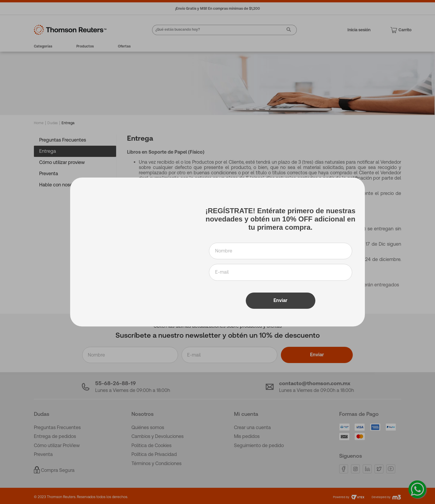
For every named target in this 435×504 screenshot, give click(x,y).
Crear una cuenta (252, 427)
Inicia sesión (359, 30)
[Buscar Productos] (286, 30)
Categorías (43, 46)
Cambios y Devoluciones (158, 436)
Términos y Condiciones (156, 463)
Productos (85, 46)
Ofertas (124, 46)
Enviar (317, 355)
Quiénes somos (148, 427)
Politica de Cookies (151, 445)
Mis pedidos (247, 436)
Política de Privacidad (154, 454)
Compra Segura (58, 470)
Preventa (43, 454)
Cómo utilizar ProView (57, 445)
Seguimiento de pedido (259, 445)
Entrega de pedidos (55, 436)
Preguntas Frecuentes (57, 427)
